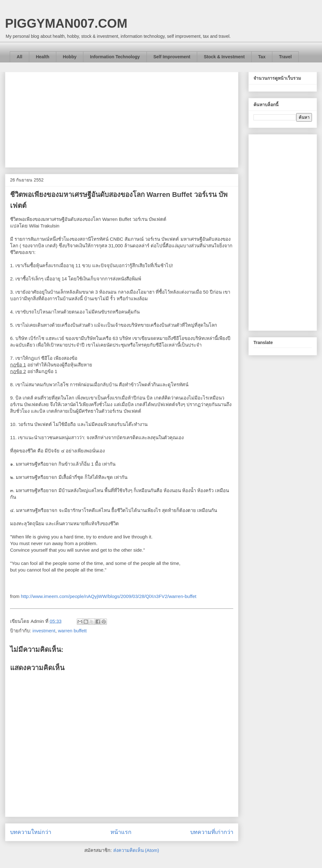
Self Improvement (172, 57)
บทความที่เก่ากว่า (212, 832)
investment (44, 631)
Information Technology (115, 57)
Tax (262, 57)
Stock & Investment (224, 57)
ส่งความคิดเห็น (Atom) (136, 850)
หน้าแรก (121, 832)
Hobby (70, 57)
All (19, 57)
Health (43, 57)
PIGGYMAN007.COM (66, 23)
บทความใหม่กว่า (31, 832)
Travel (285, 57)
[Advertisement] (122, 118)
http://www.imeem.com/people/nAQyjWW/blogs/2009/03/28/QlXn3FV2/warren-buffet (108, 596)
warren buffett (72, 631)
